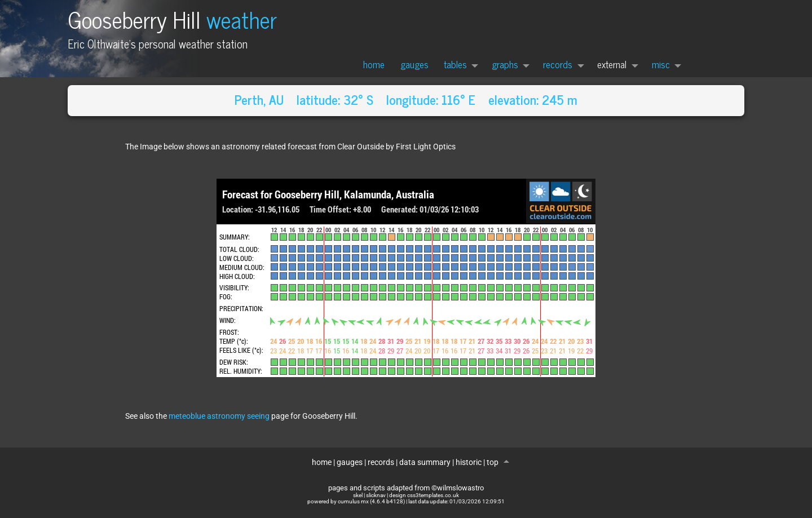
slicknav (376, 495)
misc (661, 64)
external (612, 64)
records (558, 64)
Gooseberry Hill (172, 19)
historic (469, 462)
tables (455, 64)
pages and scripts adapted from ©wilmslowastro (406, 488)
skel (358, 495)
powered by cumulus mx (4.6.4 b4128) (356, 501)
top (493, 462)
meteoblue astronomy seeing (219, 416)
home (374, 64)
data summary (425, 462)
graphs (505, 64)
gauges (414, 64)
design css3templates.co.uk (424, 495)
